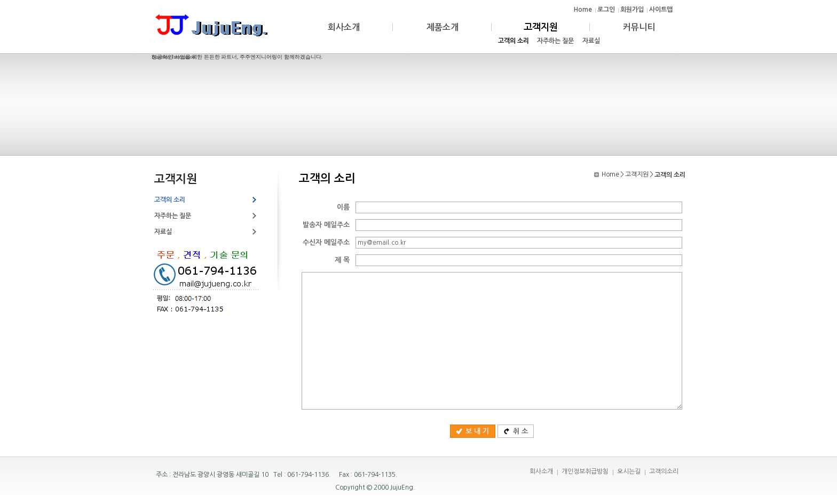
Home (583, 10)
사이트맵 (661, 10)
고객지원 (637, 174)
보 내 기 (472, 431)
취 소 (516, 431)
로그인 (606, 10)
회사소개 (541, 471)
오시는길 (629, 471)
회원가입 (632, 10)
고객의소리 (664, 471)
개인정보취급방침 (585, 471)
